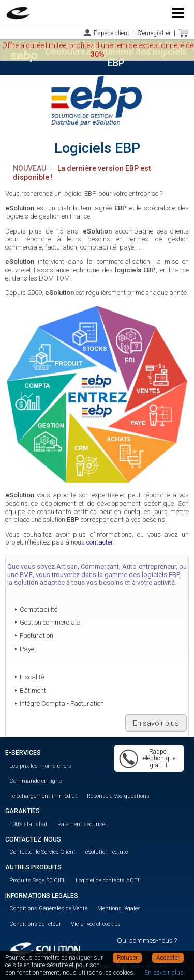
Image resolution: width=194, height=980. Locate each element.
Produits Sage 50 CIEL (38, 881)
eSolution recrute (107, 852)
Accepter (168, 958)
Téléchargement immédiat (43, 796)
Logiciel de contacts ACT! (107, 881)
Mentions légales (119, 908)
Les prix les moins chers (40, 766)
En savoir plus (156, 723)
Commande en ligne (35, 781)
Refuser (127, 958)
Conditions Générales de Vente (48, 908)
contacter (100, 542)
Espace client (111, 33)
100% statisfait (28, 824)
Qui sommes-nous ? (147, 940)
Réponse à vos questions (118, 796)
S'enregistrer (154, 33)
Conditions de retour (35, 924)
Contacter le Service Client (42, 852)
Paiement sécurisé (81, 824)
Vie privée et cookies (96, 924)
